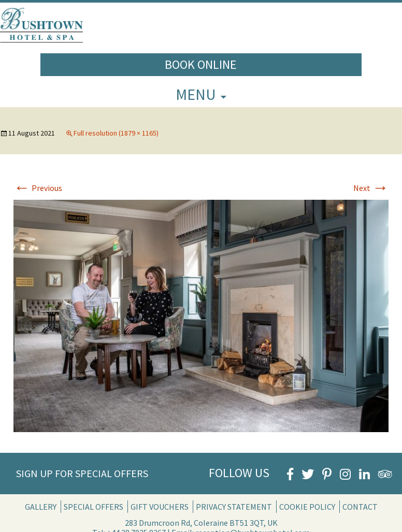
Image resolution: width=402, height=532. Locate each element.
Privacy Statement (234, 507)
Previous (38, 188)
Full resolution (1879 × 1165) (116, 133)
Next (371, 188)
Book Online (201, 64)
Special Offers (94, 507)
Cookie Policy (307, 507)
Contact (360, 507)
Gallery (41, 507)
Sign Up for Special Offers (82, 473)
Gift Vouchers (160, 507)
